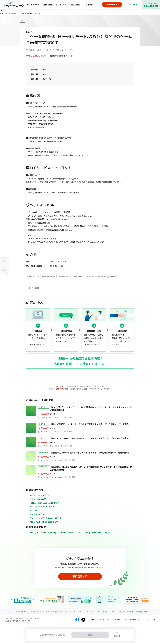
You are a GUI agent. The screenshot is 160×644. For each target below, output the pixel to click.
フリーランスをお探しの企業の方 (151, 5)
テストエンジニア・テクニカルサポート (46, 518)
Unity (88, 532)
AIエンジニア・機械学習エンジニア (44, 522)
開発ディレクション (76, 532)
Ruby (44, 532)
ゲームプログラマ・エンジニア (42, 507)
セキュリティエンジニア (40, 514)
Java (37, 532)
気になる (117, 636)
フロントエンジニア (38, 499)
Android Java (53, 532)
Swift (63, 532)
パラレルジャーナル (98, 620)
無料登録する (80, 576)
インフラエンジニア (38, 511)
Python (108, 532)
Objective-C (97, 532)
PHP (32, 532)
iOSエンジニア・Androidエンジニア (45, 503)
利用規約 (117, 620)
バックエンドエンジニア (40, 495)
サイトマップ (150, 620)
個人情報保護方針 (132, 620)
